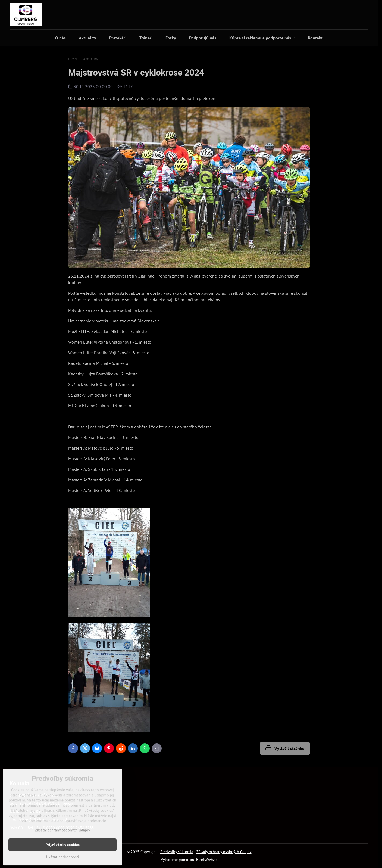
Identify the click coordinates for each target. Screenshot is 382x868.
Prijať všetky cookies (63, 861)
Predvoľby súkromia (177, 852)
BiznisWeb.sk (207, 860)
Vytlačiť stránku (285, 748)
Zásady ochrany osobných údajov (224, 852)
